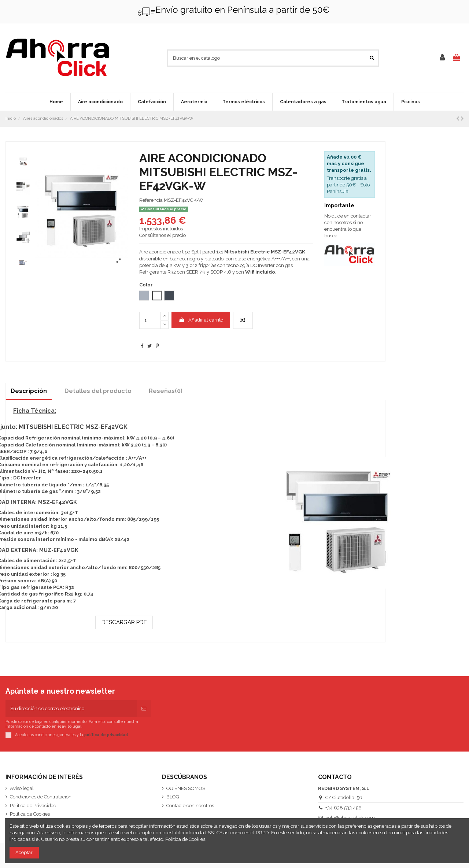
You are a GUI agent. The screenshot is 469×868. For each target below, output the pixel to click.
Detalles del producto (98, 391)
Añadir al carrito (201, 320)
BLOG (173, 797)
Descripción (29, 391)
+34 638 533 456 (344, 808)
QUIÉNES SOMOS (186, 788)
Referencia (151, 200)
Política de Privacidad (33, 806)
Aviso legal (22, 788)
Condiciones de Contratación (41, 797)
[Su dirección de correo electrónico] (71, 709)
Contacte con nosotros (190, 806)
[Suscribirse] (144, 709)
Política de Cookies (30, 814)
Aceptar (24, 852)
